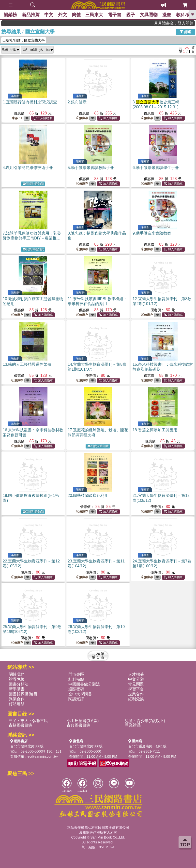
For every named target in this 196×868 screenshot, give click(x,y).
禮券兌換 (17, 679)
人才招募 (136, 674)
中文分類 (136, 679)
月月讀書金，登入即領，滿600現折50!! (181, 23)
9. (152, 233)
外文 (63, 15)
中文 (49, 15)
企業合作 (136, 694)
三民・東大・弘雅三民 (28, 721)
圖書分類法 (19, 684)
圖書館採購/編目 (23, 694)
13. (27, 364)
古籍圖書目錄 (20, 725)
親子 (131, 15)
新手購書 (17, 689)
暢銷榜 (10, 15)
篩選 (185, 32)
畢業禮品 (133, 725)
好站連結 (17, 704)
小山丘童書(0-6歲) (83, 721)
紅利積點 (76, 679)
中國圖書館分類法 (84, 684)
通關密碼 (76, 689)
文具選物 (149, 15)
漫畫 (167, 15)
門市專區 (76, 674)
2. (77, 102)
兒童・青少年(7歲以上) (145, 721)
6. (156, 168)
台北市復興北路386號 (27, 746)
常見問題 (136, 684)
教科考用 (186, 15)
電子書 (115, 15)
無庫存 (82, 118)
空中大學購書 (80, 694)
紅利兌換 (136, 699)
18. (155, 430)
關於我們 (17, 674)
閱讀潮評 (76, 699)
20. (88, 496)
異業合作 (17, 699)
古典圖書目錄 (78, 725)
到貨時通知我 (33, 184)
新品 (31, 15)
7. (32, 238)
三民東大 (95, 15)
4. (28, 168)
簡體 (76, 15)
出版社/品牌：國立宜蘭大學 (24, 40)
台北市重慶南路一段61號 (148, 746)
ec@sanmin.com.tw (43, 756)
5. (91, 168)
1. (30, 102)
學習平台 (136, 689)
